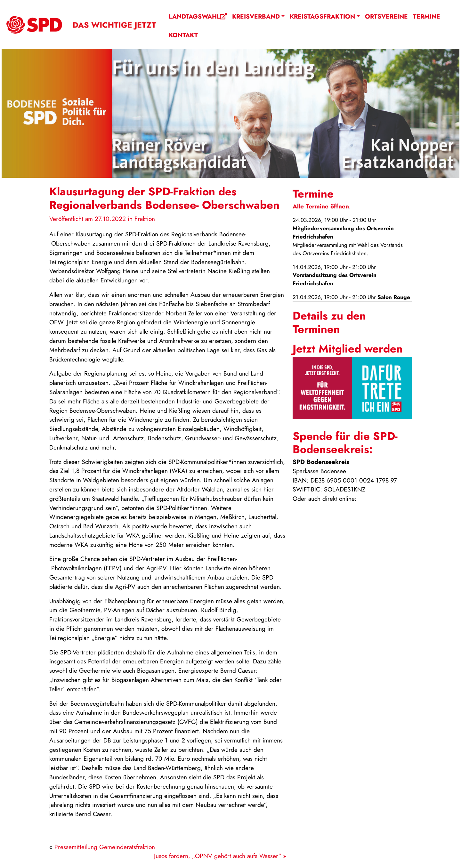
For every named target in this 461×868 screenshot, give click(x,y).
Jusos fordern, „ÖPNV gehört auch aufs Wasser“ (218, 856)
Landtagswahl (198, 16)
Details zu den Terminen (329, 322)
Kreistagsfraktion (322, 16)
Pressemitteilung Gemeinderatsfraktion (105, 847)
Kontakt (183, 35)
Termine (427, 16)
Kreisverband (256, 16)
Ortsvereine (386, 16)
